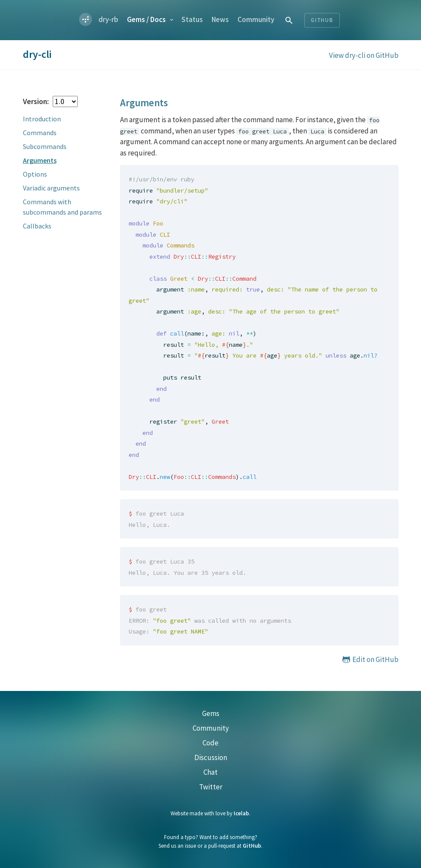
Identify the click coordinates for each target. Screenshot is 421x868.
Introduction (42, 119)
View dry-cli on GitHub (364, 55)
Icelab (241, 813)
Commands (40, 133)
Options (35, 174)
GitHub (252, 846)
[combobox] (289, 20)
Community (256, 19)
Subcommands (45, 146)
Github (322, 20)
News (220, 19)
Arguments (40, 160)
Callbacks (37, 226)
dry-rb (108, 19)
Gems (146, 19)
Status (192, 19)
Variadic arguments (51, 188)
